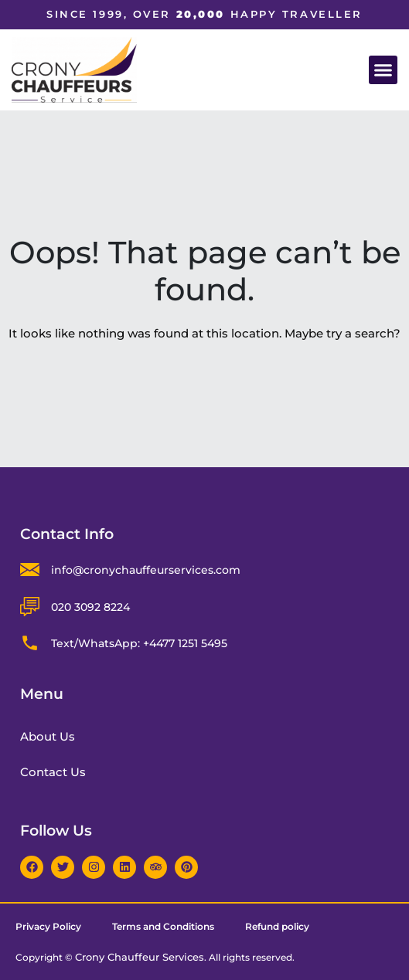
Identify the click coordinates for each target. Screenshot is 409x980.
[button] (383, 70)
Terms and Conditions (163, 926)
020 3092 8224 (90, 607)
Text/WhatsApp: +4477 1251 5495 (139, 643)
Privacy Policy (48, 926)
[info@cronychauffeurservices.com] (30, 570)
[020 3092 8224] (30, 607)
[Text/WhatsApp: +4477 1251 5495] (30, 643)
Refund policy (277, 926)
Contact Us (53, 772)
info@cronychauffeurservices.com (146, 570)
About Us (48, 736)
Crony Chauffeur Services (140, 957)
